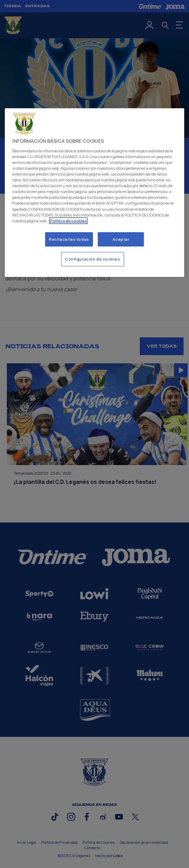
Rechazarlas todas (69, 239)
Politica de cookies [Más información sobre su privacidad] (68, 221)
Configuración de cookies (93, 259)
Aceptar (121, 239)
